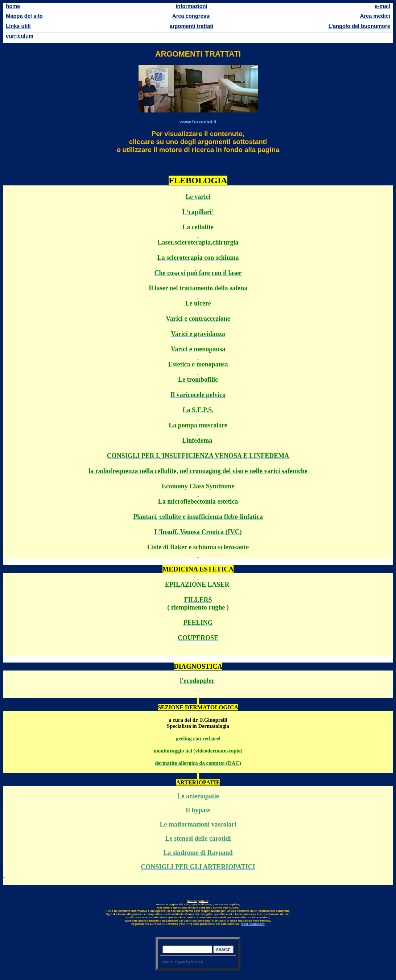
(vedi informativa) (253, 924)
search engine (174, 962)
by (194, 962)
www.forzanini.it (198, 122)
